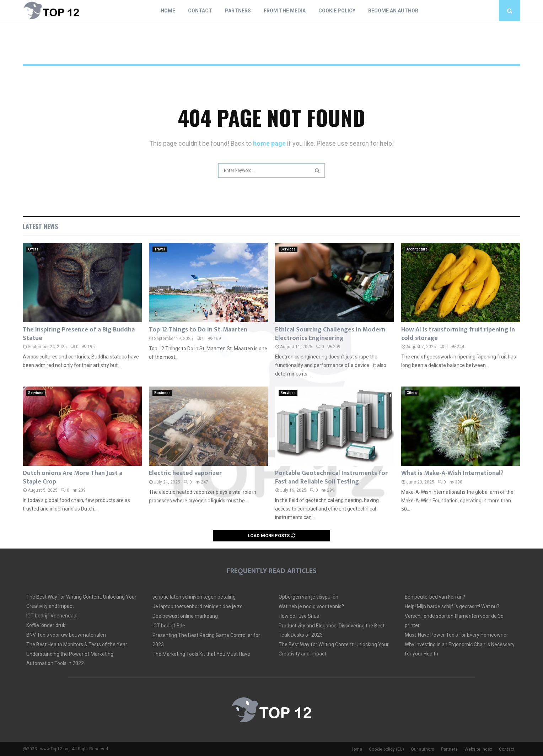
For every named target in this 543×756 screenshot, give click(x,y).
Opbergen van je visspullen (308, 597)
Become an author (393, 11)
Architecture (417, 249)
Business (162, 393)
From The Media (285, 11)
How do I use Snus (299, 616)
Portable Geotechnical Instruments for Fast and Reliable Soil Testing (331, 477)
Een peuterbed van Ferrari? (435, 597)
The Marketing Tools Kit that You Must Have (201, 654)
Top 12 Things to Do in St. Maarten (198, 330)
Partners (238, 11)
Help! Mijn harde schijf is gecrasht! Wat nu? (452, 606)
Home (168, 11)
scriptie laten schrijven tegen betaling (194, 597)
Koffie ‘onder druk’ (46, 625)
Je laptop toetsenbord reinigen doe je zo (198, 606)
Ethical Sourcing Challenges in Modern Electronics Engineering (330, 334)
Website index (478, 749)
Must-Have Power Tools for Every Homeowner (456, 635)
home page (269, 143)
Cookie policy (337, 11)
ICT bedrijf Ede (169, 626)
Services (288, 249)
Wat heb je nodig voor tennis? (311, 606)
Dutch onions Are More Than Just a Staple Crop (72, 477)
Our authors (423, 749)
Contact (200, 11)
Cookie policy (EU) (386, 749)
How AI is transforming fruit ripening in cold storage (458, 334)
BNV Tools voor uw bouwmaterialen (66, 635)
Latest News (40, 226)
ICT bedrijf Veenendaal (52, 616)
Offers (33, 249)
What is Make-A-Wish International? (452, 473)
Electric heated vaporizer (185, 473)
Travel (160, 249)
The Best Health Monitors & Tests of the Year (77, 644)
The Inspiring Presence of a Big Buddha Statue (79, 334)
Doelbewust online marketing (185, 616)
